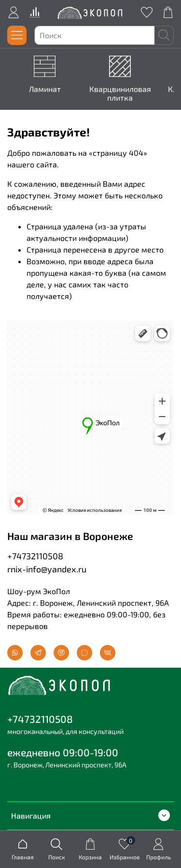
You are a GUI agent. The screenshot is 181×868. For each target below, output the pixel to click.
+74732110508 (35, 556)
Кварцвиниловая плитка (122, 93)
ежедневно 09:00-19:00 (63, 752)
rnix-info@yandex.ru (47, 569)
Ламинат (47, 89)
